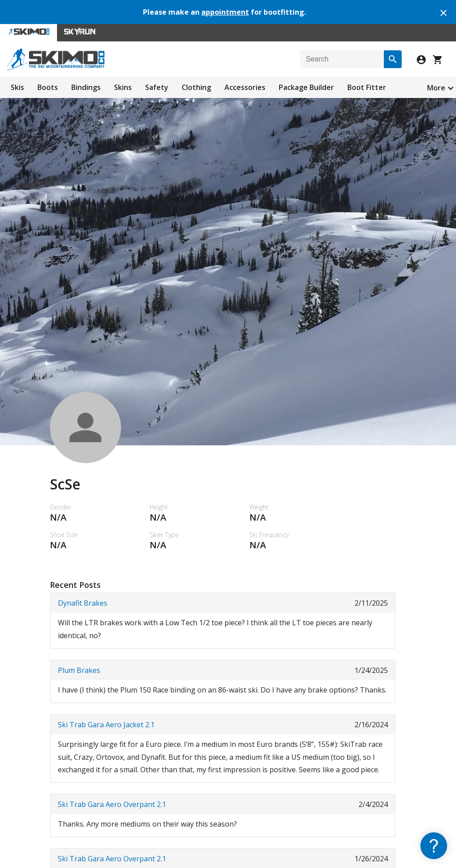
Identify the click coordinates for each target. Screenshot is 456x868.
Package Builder (306, 87)
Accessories (245, 87)
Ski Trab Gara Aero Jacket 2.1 (106, 725)
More (436, 88)
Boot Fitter (367, 87)
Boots (48, 87)
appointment (225, 12)
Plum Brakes (79, 670)
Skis (17, 87)
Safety (157, 87)
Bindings (86, 87)
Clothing (196, 87)
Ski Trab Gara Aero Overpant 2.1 (112, 804)
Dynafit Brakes (83, 603)
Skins (123, 87)
